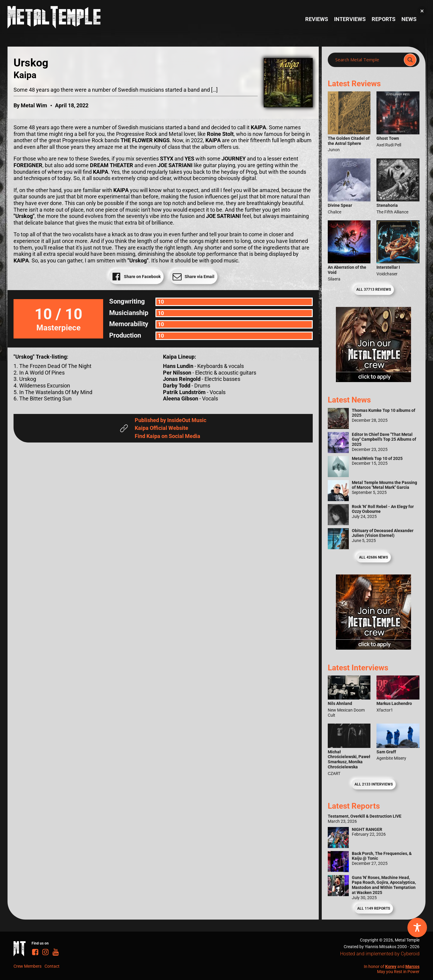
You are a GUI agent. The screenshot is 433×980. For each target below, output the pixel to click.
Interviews (350, 19)
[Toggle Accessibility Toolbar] (417, 928)
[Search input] (368, 60)
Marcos (412, 966)
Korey (391, 966)
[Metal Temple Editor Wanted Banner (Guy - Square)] (373, 648)
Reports (384, 19)
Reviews (317, 19)
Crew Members (28, 966)
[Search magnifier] (410, 60)
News (409, 19)
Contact (52, 966)
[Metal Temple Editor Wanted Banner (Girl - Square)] (373, 380)
